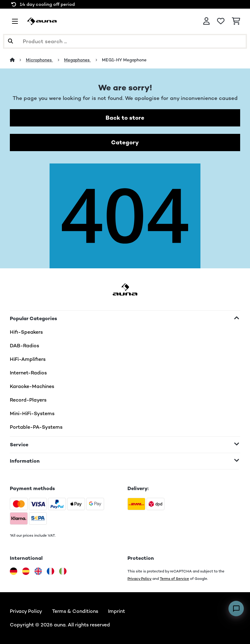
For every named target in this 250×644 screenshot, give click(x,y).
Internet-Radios (28, 373)
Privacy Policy (139, 578)
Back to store (125, 118)
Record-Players (28, 400)
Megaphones (77, 60)
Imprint (117, 611)
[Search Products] (125, 41)
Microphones (39, 60)
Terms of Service (174, 578)
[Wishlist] (221, 21)
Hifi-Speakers (26, 332)
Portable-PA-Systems (36, 427)
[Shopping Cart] (236, 21)
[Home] (18, 60)
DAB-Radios (24, 346)
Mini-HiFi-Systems (32, 413)
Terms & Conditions (75, 611)
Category (125, 142)
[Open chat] (236, 609)
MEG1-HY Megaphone (124, 60)
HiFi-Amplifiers (28, 359)
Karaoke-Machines (32, 386)
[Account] (206, 21)
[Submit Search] (10, 41)
